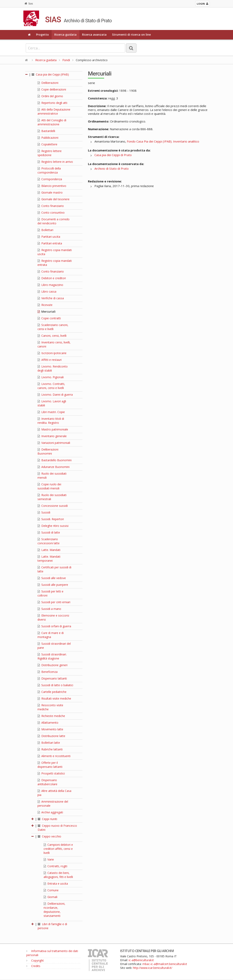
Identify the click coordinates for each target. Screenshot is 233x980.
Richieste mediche (51, 716)
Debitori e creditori (52, 278)
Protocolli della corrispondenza (49, 170)
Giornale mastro (50, 192)
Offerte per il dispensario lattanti (50, 765)
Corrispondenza (50, 179)
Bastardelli (46, 131)
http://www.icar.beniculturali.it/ (153, 968)
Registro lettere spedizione (50, 153)
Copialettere (47, 144)
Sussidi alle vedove (52, 578)
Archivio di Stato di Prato (112, 168)
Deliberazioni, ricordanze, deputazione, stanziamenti (54, 910)
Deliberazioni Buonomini (48, 451)
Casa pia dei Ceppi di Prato (113, 155)
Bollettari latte (49, 743)
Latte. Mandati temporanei (49, 559)
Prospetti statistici (51, 773)
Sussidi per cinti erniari (54, 602)
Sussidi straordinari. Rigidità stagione (52, 656)
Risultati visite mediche (54, 698)
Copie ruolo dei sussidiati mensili (49, 486)
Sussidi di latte (49, 532)
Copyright (35, 960)
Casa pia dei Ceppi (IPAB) (50, 74)
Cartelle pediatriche (52, 692)
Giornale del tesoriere (53, 199)
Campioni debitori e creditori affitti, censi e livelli (58, 849)
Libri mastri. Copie (51, 412)
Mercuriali (46, 312)
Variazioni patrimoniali (54, 443)
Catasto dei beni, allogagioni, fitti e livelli (58, 875)
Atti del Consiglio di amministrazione (52, 122)
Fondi (66, 60)
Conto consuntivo (51, 213)
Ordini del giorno (50, 96)
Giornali (50, 897)
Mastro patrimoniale (53, 429)
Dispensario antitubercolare (47, 782)
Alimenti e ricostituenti (54, 756)
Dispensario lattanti (52, 678)
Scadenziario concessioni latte (49, 541)
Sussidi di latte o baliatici (55, 685)
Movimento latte (50, 729)
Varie (49, 859)
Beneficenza (48, 672)
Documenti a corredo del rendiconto (53, 221)
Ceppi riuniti (47, 819)
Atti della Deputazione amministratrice (54, 111)
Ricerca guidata (65, 35)
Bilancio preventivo (52, 186)
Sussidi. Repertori (51, 519)
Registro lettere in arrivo (55, 162)
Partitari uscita (49, 237)
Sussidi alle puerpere (53, 585)
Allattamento (48, 723)
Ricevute (45, 305)
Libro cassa (47, 291)
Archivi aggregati (50, 812)
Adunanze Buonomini (53, 467)
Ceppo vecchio (49, 836)
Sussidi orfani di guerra (54, 626)
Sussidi (44, 512)
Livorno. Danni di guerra (55, 395)
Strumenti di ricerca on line (131, 35)
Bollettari (45, 230)
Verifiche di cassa (51, 298)
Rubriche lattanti (50, 749)
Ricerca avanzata (94, 35)
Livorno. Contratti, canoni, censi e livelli (51, 386)
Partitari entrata (50, 243)
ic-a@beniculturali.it (141, 960)
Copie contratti (49, 318)
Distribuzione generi (52, 665)
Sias (29, 4)
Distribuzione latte (51, 736)
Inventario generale (52, 436)
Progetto (42, 35)
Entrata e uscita (56, 884)
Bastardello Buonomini (55, 460)
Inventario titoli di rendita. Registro (51, 421)
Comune (51, 890)
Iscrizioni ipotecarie (52, 353)
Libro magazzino (50, 285)
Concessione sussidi (53, 506)
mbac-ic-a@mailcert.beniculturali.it (165, 964)
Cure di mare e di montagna (51, 635)
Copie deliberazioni (52, 89)
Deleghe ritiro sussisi (53, 526)
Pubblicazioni (48, 138)
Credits (33, 966)
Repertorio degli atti (52, 103)
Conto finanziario (51, 206)
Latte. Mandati (49, 550)
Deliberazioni (48, 83)
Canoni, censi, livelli (52, 336)
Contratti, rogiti (55, 866)
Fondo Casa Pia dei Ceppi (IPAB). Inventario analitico (163, 141)
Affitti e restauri (50, 360)
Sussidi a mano (49, 609)
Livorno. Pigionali (51, 377)
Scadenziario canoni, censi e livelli (53, 327)
